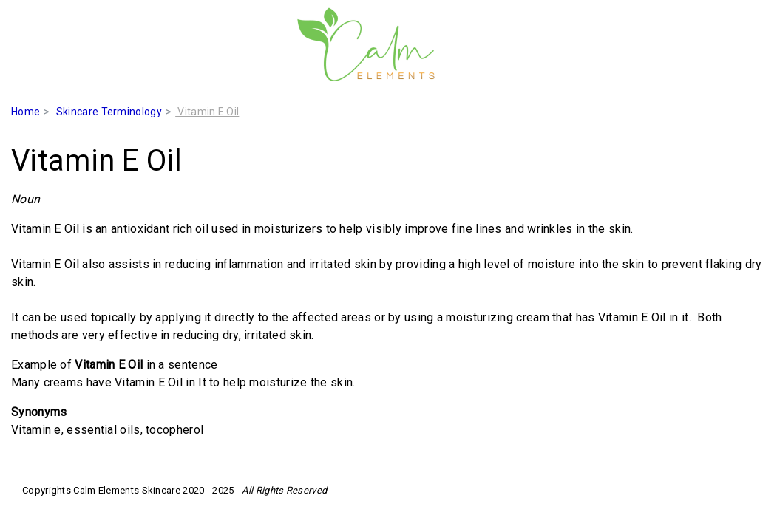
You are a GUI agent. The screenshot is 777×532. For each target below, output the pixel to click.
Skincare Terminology (109, 112)
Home (26, 112)
